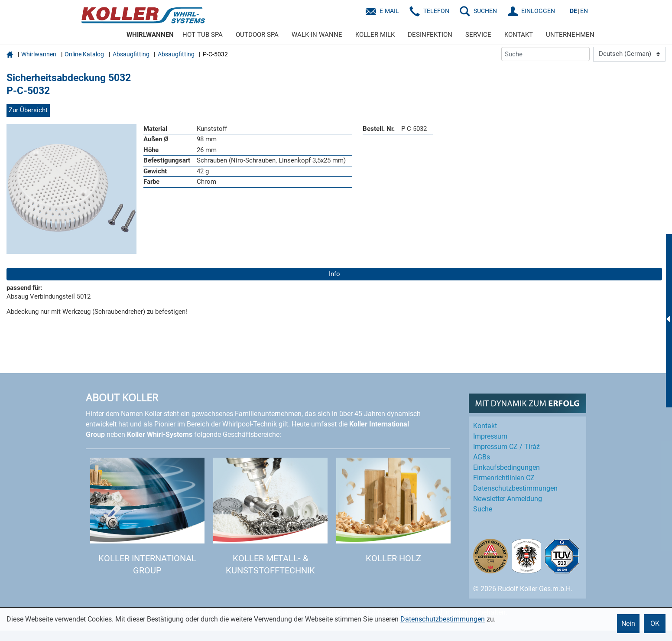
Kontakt (485, 426)
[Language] (629, 54)
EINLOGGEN (538, 11)
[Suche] (545, 54)
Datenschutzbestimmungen (443, 619)
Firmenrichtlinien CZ (504, 478)
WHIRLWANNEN (150, 35)
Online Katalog (84, 54)
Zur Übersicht (28, 110)
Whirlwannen (39, 54)
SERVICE (478, 35)
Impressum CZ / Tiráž (506, 447)
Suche (483, 509)
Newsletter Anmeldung (508, 499)
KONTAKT (519, 35)
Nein (628, 623)
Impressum (490, 436)
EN (584, 11)
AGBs (482, 457)
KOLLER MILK (375, 35)
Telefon (436, 11)
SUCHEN (485, 11)
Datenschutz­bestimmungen (515, 488)
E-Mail (389, 11)
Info (334, 274)
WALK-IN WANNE (317, 35)
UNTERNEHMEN (570, 35)
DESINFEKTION (430, 35)
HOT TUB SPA (203, 35)
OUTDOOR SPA (257, 35)
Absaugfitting (131, 54)
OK (655, 623)
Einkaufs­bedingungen (506, 467)
